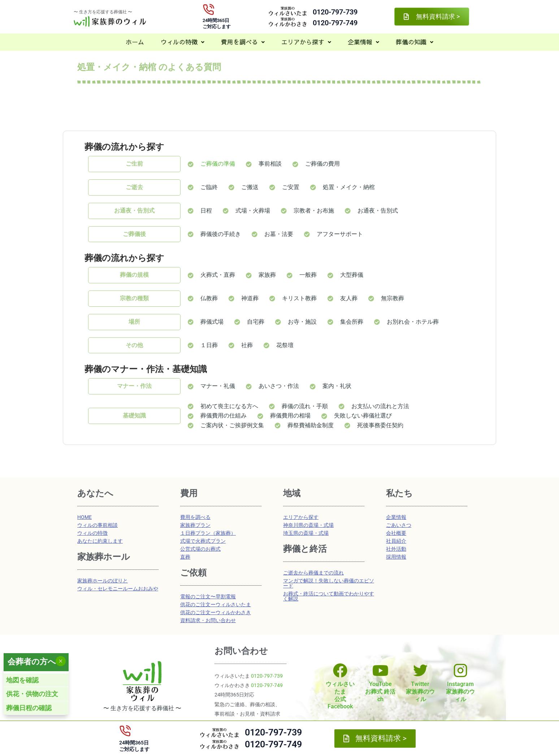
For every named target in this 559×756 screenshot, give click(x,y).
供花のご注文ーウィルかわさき (216, 612)
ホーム (135, 42)
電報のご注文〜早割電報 (208, 597)
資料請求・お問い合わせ (208, 620)
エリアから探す (306, 42)
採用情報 (396, 557)
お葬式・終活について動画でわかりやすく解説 (329, 596)
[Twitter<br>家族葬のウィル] (420, 670)
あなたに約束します (100, 541)
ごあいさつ (399, 525)
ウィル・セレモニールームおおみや (118, 589)
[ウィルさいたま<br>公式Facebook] (340, 670)
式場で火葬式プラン (203, 541)
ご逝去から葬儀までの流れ (313, 573)
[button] (183, 42)
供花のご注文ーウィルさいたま (216, 604)
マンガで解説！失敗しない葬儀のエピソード (329, 583)
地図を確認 (22, 680)
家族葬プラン (195, 525)
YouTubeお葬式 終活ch (380, 692)
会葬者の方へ (32, 662)
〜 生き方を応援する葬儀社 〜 (103, 12)
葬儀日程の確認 (29, 708)
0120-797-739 (335, 12)
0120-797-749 (335, 23)
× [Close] (60, 661)
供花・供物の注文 (32, 694)
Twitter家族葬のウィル (420, 692)
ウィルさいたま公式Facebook (340, 695)
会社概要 (396, 533)
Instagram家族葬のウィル (460, 692)
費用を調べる (243, 42)
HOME (84, 517)
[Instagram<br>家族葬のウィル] (460, 670)
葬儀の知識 (415, 42)
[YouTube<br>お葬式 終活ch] (380, 670)
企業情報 (363, 42)
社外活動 (396, 549)
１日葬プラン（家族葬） (208, 533)
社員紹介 (396, 541)
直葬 (185, 557)
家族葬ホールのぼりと (103, 581)
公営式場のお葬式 (200, 549)
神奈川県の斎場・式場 (308, 525)
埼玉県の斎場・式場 (306, 533)
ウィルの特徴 (183, 42)
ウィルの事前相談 (97, 525)
